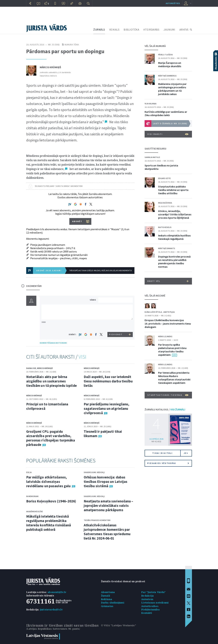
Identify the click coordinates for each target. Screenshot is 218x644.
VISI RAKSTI (168, 134)
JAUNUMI (169, 30)
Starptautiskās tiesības (168, 395)
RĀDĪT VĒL (168, 281)
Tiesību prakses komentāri (97, 520)
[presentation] (116, 326)
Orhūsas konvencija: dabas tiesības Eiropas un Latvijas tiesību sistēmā (106, 482)
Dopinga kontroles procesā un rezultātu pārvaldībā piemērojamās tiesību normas (174, 262)
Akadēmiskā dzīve (35, 511)
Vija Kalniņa (151, 104)
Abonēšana (108, 592)
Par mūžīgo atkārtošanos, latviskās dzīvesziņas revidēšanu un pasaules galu (49, 482)
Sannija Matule (152, 157)
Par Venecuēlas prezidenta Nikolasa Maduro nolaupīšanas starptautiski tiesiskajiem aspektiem (174, 378)
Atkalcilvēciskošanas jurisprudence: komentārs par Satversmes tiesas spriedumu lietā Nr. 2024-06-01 (107, 532)
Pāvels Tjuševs (165, 55)
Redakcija (147, 596)
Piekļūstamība (150, 609)
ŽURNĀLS (99, 30)
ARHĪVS (184, 30)
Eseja (29, 472)
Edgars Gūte (164, 178)
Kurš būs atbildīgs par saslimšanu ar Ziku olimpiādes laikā (166, 113)
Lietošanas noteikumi (155, 603)
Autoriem (147, 599)
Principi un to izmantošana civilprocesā (47, 406)
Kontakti (147, 613)
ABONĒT (77, 221)
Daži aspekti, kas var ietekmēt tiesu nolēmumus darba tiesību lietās (108, 381)
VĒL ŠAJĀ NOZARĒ (155, 296)
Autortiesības (150, 606)
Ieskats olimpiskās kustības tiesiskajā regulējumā (174, 237)
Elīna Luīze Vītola (153, 312)
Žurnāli (106, 596)
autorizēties (173, 3)
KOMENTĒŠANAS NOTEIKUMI (53, 343)
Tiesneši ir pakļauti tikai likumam (103, 434)
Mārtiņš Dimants (167, 248)
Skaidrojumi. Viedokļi (94, 472)
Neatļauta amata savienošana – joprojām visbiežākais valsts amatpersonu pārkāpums (108, 506)
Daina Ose (31, 368)
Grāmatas (107, 606)
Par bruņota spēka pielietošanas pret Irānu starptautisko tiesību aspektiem (172, 350)
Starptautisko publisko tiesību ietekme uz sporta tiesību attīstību (173, 190)
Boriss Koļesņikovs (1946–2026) (51, 501)
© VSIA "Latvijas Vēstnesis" (118, 625)
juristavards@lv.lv (51, 609)
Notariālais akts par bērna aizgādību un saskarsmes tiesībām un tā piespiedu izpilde (51, 381)
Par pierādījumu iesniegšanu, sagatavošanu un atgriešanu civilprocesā (107, 408)
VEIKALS (114, 30)
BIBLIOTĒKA (131, 30)
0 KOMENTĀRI (34, 286)
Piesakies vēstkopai (168, 463)
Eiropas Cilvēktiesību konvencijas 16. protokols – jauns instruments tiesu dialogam (168, 324)
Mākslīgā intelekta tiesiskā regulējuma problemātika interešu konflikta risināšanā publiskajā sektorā (49, 523)
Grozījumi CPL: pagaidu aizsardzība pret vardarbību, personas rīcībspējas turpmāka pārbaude (51, 438)
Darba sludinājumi (113, 603)
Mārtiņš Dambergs (167, 76)
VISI (82, 357)
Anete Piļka (169, 312)
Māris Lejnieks (165, 336)
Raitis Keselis (165, 227)
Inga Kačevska (165, 203)
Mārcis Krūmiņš (50, 67)
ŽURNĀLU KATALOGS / (165, 409)
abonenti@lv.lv (57, 592)
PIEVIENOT (116, 334)
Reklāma (107, 599)
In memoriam (32, 496)
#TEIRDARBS (151, 30)
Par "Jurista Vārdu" (153, 592)
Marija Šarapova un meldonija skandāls (170, 64)
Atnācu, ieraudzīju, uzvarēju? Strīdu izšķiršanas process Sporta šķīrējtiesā (175, 214)
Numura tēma (72, 45)
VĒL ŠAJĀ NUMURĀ (155, 46)
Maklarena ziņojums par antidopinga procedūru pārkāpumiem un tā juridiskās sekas (172, 89)
